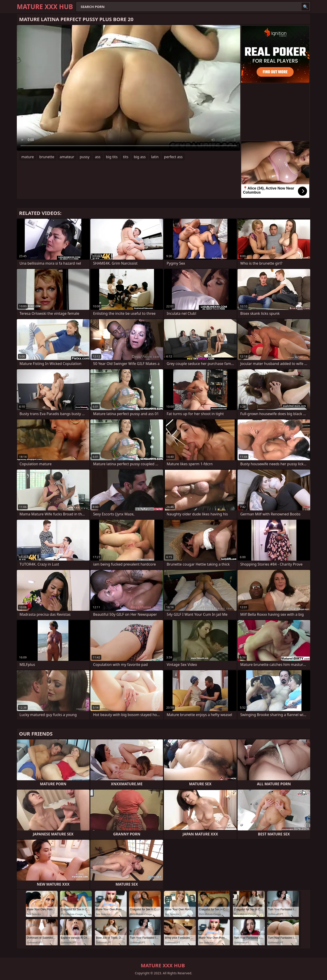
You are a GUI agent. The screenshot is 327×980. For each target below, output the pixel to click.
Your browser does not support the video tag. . (129, 88)
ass (98, 157)
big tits (112, 157)
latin (155, 157)
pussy (85, 157)
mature (28, 157)
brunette (47, 157)
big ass (140, 157)
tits (126, 157)
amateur (67, 157)
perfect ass (173, 157)
